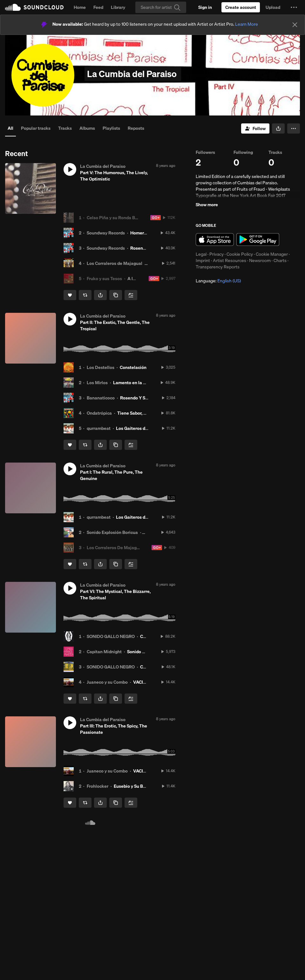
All (10, 128)
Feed (98, 7)
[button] (294, 7)
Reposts (136, 128)
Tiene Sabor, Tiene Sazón (143, 413)
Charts (280, 260)
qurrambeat (99, 428)
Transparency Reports (218, 267)
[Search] (161, 7)
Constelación (133, 367)
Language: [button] (218, 281)
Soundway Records (106, 233)
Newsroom (260, 260)
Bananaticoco (101, 398)
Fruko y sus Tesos (104, 279)
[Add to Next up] (131, 295)
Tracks (65, 128)
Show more (207, 205)
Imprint (203, 260)
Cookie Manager (272, 254)
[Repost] (85, 295)
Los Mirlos (97, 383)
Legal (201, 254)
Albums (87, 128)
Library (118, 7)
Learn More (247, 24)
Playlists (111, 128)
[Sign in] (205, 7)
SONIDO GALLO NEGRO (111, 636)
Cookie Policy (240, 254)
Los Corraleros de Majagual (115, 263)
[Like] (70, 295)
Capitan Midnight (104, 652)
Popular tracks (36, 128)
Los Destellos (101, 367)
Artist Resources (230, 260)
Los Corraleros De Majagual (115, 548)
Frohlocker (98, 786)
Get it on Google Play (258, 240)
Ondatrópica (99, 413)
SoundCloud (34, 7)
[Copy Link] (116, 295)
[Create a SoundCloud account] (241, 7)
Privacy (217, 254)
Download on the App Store (215, 240)
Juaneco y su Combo (107, 682)
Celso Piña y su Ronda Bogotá (117, 218)
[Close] (295, 25)
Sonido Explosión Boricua (112, 532)
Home (80, 7)
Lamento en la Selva (134, 383)
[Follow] (255, 128)
